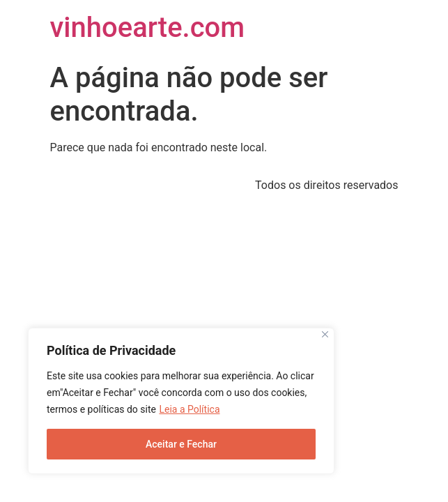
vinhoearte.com (148, 28)
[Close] (325, 334)
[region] (181, 401)
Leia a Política (189, 409)
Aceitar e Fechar (181, 444)
